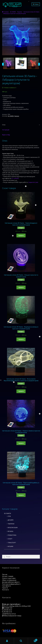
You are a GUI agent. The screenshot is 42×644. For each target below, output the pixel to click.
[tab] (21, 125)
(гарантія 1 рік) (33, 182)
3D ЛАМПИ (13, 12)
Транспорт (12, 543)
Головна (6, 12)
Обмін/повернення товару (12, 616)
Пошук (21, 641)
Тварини (20, 12)
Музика (10, 531)
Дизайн (11, 520)
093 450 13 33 (8, 612)
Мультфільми (13, 528)
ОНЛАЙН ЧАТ (8, 608)
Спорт (10, 539)
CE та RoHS (15, 178)
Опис (4, 125)
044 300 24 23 (8, 610)
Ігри (9, 516)
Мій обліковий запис (7, 641)
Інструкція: (6, 130)
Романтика (12, 535)
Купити (21, 235)
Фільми (10, 546)
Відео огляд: (6, 135)
